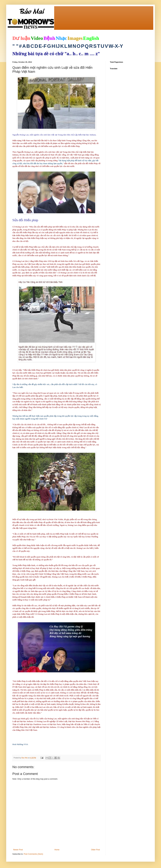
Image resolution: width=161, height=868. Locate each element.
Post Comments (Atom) (33, 854)
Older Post (95, 850)
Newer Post (18, 850)
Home (57, 850)
